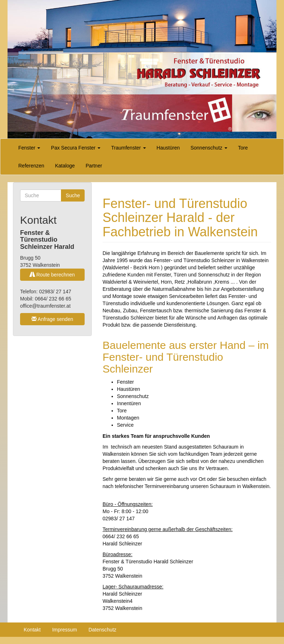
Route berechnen (52, 275)
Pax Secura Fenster (76, 148)
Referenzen (31, 166)
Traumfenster (129, 148)
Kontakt (32, 630)
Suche (73, 195)
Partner (94, 166)
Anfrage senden (52, 319)
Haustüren (168, 148)
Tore (243, 148)
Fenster (29, 148)
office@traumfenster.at (45, 306)
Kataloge (65, 166)
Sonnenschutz (209, 148)
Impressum (64, 630)
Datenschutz (103, 630)
